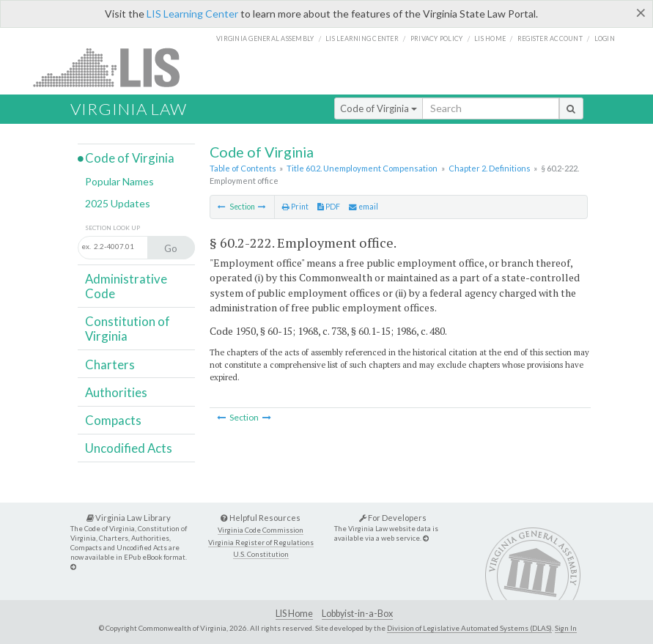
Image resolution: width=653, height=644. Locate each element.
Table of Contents (243, 168)
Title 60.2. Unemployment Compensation (362, 168)
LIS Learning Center (192, 14)
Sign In (566, 628)
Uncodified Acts (129, 448)
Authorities (116, 392)
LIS (115, 67)
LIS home (490, 38)
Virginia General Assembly (265, 38)
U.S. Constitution (261, 554)
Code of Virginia (379, 108)
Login (605, 38)
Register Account (550, 38)
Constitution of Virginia (128, 329)
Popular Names (119, 181)
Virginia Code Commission (261, 530)
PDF (329, 207)
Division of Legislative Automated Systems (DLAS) (469, 628)
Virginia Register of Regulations (261, 543)
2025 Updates (118, 203)
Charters (110, 364)
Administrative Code (126, 286)
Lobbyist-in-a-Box (357, 614)
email (364, 207)
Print (295, 207)
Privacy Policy (437, 38)
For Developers (393, 518)
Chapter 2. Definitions (490, 168)
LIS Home (294, 614)
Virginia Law (129, 109)
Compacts (113, 420)
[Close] (641, 12)
